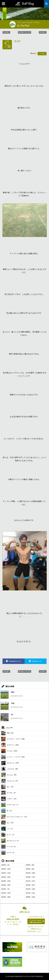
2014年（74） (6, 889)
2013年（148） (31, 889)
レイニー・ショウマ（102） (13, 757)
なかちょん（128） (10, 763)
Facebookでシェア (15, 661)
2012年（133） (6, 893)
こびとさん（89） (10, 769)
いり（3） (7, 829)
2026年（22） (6, 865)
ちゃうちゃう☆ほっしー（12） (15, 817)
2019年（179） (31, 877)
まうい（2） (8, 835)
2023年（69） (31, 869)
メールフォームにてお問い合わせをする (36, 921)
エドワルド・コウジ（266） (13, 739)
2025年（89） (31, 865)
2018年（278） (6, 881)
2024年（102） (6, 869)
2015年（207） (31, 885)
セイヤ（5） (8, 853)
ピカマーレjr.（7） (10, 805)
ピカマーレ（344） (10, 745)
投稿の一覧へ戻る (25, 32)
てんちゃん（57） (10, 781)
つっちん (42, 54)
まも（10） (8, 823)
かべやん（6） (9, 793)
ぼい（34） (8, 787)
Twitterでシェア (37, 661)
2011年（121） (31, 893)
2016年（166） (6, 885)
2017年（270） (31, 881)
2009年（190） (31, 897)
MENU (4, 4)
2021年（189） (31, 873)
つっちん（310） (10, 751)
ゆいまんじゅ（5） (10, 841)
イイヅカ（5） (9, 847)
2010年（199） (6, 897)
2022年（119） (6, 873)
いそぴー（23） (9, 799)
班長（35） (8, 733)
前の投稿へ (6, 32)
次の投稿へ (43, 32)
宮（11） (7, 811)
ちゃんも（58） (9, 775)
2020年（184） (6, 877)
